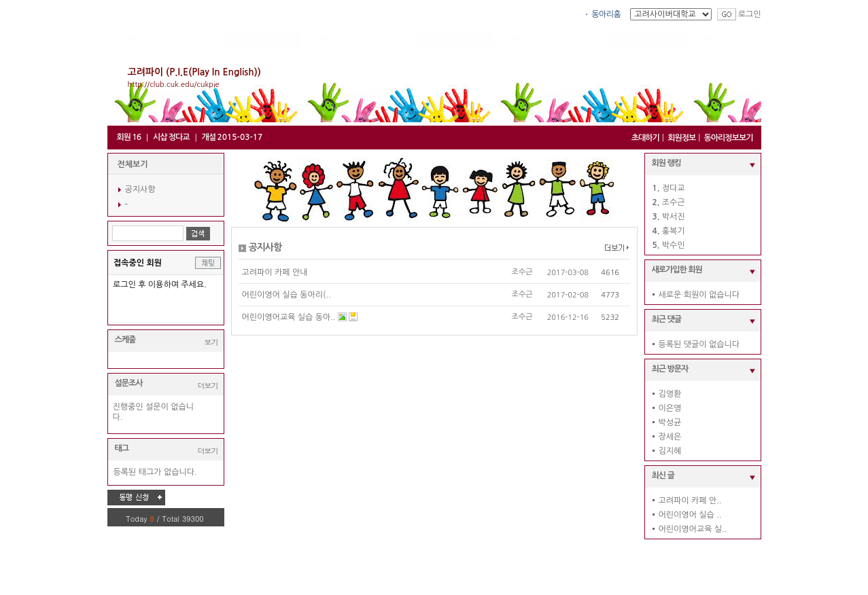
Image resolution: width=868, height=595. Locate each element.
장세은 (670, 437)
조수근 (522, 272)
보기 (211, 342)
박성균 (670, 422)
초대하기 (645, 138)
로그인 (750, 14)
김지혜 (670, 451)
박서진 (674, 217)
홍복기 (674, 231)
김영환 (670, 394)
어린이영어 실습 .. (690, 515)
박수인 (674, 245)
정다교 (674, 188)
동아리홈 (606, 14)
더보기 (208, 385)
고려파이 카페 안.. (690, 501)
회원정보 (681, 138)
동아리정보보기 (729, 138)
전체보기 (133, 164)
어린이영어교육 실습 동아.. (289, 317)
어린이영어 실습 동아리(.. (287, 295)
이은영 (670, 408)
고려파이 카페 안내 (275, 272)
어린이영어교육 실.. (693, 529)
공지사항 (140, 190)
